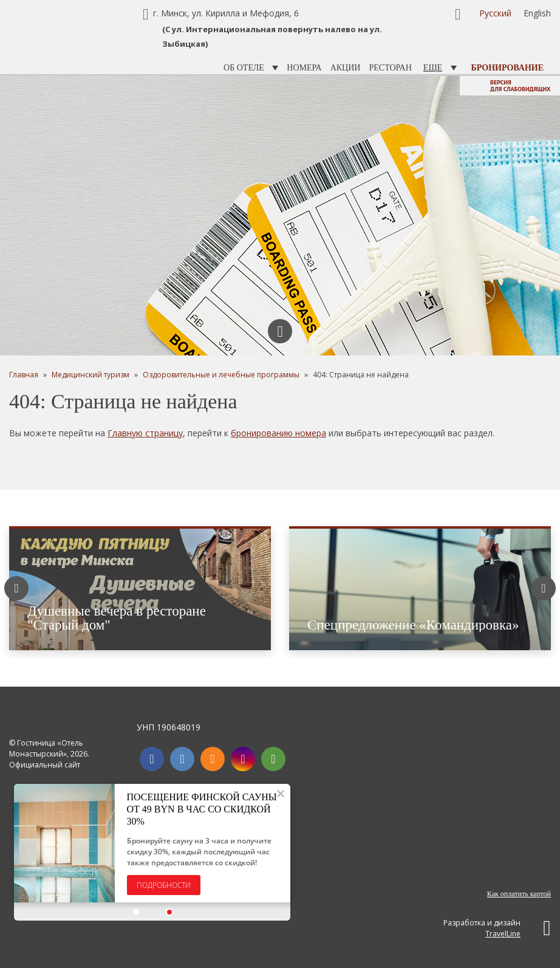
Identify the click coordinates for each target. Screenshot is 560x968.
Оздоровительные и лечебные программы (221, 375)
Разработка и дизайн (497, 928)
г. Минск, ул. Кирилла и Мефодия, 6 (226, 13)
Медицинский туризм (90, 375)
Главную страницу (145, 433)
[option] (280, 216)
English (537, 13)
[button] (137, 912)
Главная (24, 375)
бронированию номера (278, 433)
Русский (495, 13)
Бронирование (507, 68)
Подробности (164, 885)
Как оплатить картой (519, 894)
